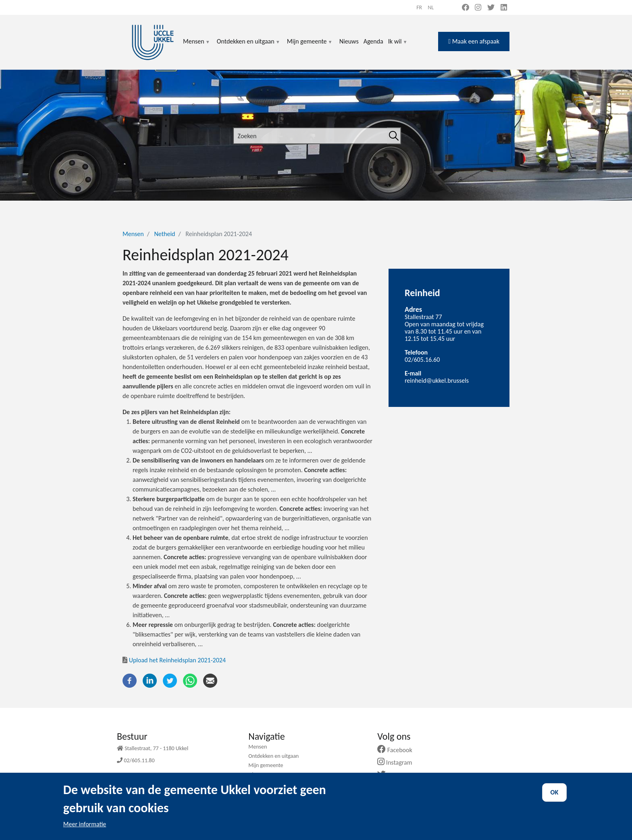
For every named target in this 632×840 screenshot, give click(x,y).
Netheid (164, 234)
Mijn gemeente (310, 46)
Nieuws (349, 41)
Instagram (398, 762)
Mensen (197, 46)
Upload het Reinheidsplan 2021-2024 (174, 660)
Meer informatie (85, 831)
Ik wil (398, 46)
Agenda (373, 41)
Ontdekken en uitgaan (249, 46)
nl (431, 7)
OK (555, 799)
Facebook (398, 750)
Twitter (394, 775)
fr (419, 7)
